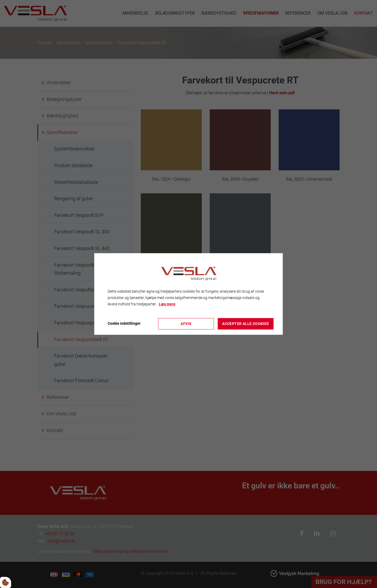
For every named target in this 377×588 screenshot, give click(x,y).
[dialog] (189, 294)
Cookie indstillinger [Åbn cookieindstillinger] (124, 323)
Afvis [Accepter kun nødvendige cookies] (186, 324)
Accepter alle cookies (246, 324)
